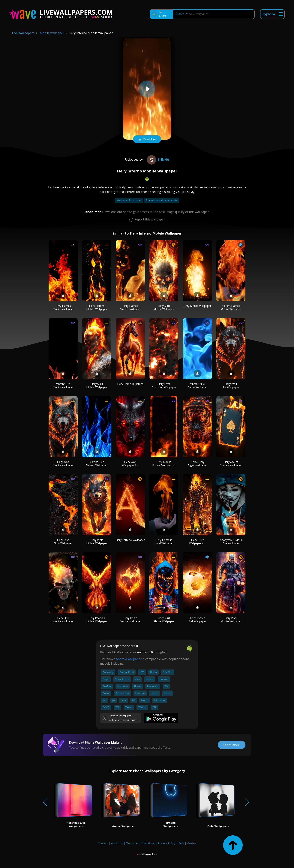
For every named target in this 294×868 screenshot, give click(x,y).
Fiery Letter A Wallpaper (130, 540)
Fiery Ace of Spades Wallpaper (231, 464)
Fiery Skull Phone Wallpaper (164, 620)
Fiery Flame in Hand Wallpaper (164, 542)
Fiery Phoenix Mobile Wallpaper (97, 620)
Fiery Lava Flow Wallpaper (63, 542)
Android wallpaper (129, 659)
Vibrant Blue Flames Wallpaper (97, 464)
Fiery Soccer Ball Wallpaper (197, 620)
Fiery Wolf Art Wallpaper (231, 385)
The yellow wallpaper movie (162, 200)
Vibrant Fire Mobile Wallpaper (63, 385)
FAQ (181, 843)
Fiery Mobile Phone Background (164, 464)
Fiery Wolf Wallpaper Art (130, 464)
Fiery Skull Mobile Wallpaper (164, 307)
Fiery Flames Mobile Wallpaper (63, 307)
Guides (192, 843)
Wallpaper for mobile (129, 200)
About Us (117, 843)
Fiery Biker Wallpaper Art (197, 542)
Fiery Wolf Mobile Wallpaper (63, 464)
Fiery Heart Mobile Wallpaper (130, 620)
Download (147, 140)
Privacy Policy (166, 843)
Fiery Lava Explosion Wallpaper (164, 385)
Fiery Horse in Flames (130, 384)
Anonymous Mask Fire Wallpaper (231, 542)
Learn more (232, 745)
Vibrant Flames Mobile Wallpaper (231, 307)
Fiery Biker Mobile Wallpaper (231, 620)
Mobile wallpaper (52, 33)
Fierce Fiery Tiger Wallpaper (197, 464)
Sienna (157, 159)
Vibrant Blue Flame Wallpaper (197, 385)
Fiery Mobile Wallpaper (197, 306)
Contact (103, 843)
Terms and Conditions (140, 843)
